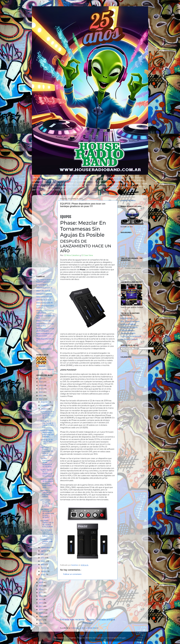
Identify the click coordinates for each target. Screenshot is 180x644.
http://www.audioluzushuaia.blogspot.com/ (45, 281)
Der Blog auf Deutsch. (129, 339)
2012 (41, 603)
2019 (41, 579)
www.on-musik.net (43, 321)
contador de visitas (128, 200)
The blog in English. (128, 333)
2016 (41, 589)
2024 (41, 385)
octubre (44, 409)
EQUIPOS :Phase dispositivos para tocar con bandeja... (47, 433)
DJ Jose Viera (87, 255)
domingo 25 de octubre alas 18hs (47, 442)
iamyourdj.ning (42, 285)
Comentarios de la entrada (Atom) (84, 628)
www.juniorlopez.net (44, 294)
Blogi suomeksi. (127, 318)
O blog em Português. (129, 327)
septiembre (46, 547)
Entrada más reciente (72, 619)
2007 (41, 620)
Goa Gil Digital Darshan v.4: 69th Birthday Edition (47, 533)
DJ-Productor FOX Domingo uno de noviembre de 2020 (47, 415)
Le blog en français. (128, 324)
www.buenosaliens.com (45, 345)
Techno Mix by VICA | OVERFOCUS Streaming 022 (47, 473)
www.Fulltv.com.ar (43, 291)
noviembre (45, 405)
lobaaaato (100, 638)
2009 (41, 613)
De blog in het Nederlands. (131, 336)
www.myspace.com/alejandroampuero (45, 330)
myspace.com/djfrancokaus (45, 317)
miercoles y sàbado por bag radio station (46, 494)
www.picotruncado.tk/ (45, 303)
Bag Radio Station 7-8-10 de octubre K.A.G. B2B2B (47, 524)
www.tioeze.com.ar (44, 300)
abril (43, 564)
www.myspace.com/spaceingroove (45, 312)
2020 (41, 399)
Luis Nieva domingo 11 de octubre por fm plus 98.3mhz (47, 513)
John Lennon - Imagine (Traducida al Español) (46, 503)
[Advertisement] (87, 599)
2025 (41, 382)
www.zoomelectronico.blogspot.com (45, 335)
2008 (41, 616)
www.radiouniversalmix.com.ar (45, 307)
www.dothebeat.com (44, 297)
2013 (41, 599)
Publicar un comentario (72, 574)
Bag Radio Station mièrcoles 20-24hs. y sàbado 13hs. (47, 451)
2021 (41, 396)
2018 (41, 582)
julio (43, 554)
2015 (41, 593)
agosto (44, 551)
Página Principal (89, 621)
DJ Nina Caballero (72, 255)
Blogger (123, 638)
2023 (41, 389)
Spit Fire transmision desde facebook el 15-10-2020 (46, 462)
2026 (41, 378)
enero (43, 575)
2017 (41, 586)
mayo (43, 561)
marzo (44, 568)
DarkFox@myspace (44, 349)
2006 (41, 623)
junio (43, 558)
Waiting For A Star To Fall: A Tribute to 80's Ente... (47, 424)
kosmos (42, 366)
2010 (41, 610)
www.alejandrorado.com (45, 340)
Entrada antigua (106, 619)
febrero (44, 571)
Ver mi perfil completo (45, 369)
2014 (41, 596)
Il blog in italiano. (127, 330)
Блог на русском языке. (130, 321)
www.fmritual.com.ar (44, 288)
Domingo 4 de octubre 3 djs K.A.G (47, 541)
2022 (41, 392)
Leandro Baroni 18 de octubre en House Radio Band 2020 (47, 483)
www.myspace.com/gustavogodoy (45, 325)
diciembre (45, 402)
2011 (41, 606)
